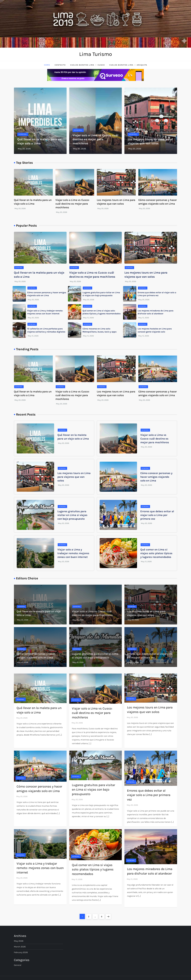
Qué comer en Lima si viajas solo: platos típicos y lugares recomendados (156, 553)
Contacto (60, 65)
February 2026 (21, 952)
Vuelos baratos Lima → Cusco (87, 65)
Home (47, 65)
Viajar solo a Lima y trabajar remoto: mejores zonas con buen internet (73, 553)
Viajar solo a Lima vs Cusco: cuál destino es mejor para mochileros (95, 139)
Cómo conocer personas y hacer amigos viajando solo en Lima (156, 477)
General (23, 134)
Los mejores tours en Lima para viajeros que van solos (74, 477)
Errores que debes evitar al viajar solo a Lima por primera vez (157, 515)
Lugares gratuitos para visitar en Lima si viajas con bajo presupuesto (72, 515)
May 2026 (19, 941)
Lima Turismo (96, 54)
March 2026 (20, 947)
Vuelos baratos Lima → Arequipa (128, 65)
